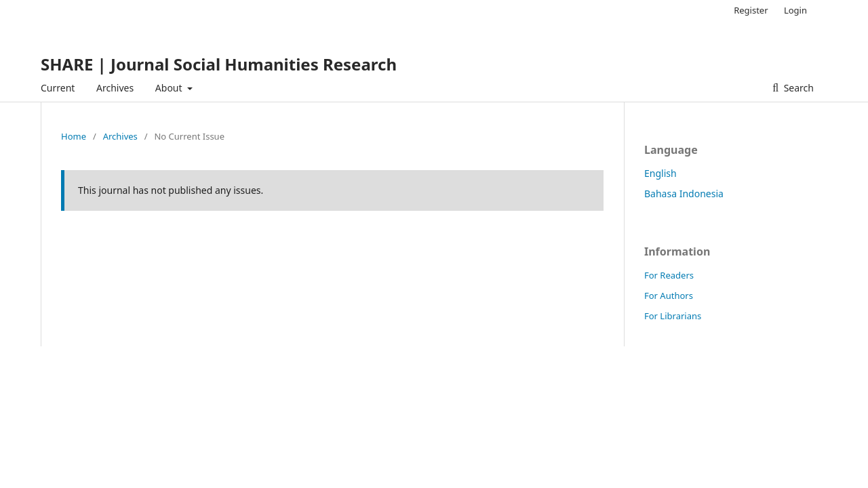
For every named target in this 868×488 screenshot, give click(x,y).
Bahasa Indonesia (684, 194)
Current (58, 88)
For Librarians (673, 316)
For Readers (669, 275)
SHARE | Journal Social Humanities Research (219, 64)
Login (795, 10)
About (170, 88)
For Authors (669, 296)
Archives (115, 88)
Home (74, 136)
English (660, 173)
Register (751, 10)
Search (797, 88)
